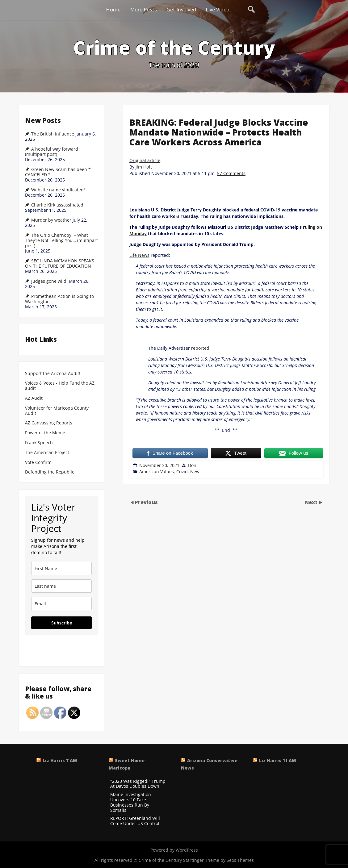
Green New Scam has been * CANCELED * (58, 172)
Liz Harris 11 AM (278, 760)
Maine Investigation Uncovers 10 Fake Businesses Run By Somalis (131, 802)
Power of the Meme (45, 433)
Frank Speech (39, 443)
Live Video (218, 10)
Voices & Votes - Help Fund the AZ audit (60, 386)
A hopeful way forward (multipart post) (52, 152)
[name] (61, 568)
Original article (145, 160)
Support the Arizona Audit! (53, 374)
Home (113, 10)
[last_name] (61, 586)
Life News (139, 255)
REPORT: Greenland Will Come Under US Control (135, 821)
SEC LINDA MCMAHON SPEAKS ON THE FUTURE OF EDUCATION (60, 263)
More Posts (143, 10)
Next (312, 502)
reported (200, 348)
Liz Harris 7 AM (60, 760)
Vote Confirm (38, 463)
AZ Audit (34, 398)
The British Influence (53, 134)
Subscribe (62, 623)
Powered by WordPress (174, 850)
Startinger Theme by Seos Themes (218, 860)
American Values (157, 472)
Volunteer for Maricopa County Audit (57, 411)
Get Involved (181, 10)
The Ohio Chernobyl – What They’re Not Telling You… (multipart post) (61, 240)
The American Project (47, 453)
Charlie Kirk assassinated (57, 205)
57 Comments (231, 173)
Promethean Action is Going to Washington (59, 299)
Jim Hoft (144, 167)
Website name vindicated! (58, 190)
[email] (61, 604)
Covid (182, 472)
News (196, 472)
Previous (146, 502)
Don (192, 465)
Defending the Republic (50, 472)
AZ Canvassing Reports (49, 423)
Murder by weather (51, 220)
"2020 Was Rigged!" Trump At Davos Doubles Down (138, 784)
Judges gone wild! (49, 281)
